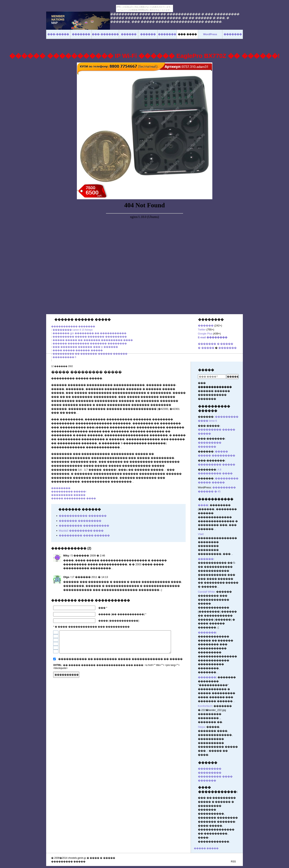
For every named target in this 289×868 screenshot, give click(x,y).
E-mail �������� (213, 337)
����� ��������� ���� (74, 498)
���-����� (58, 34)
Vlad (200, 534)
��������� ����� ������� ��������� (90, 337)
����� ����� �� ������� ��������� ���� (93, 340)
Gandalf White (206, 592)
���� (203, 505)
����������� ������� (73, 326)
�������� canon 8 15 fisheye (73, 330)
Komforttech (205, 706)
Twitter (202, 330)
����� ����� (206, 848)
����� (206, 370)
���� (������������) (119, 621)
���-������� (105, 34)
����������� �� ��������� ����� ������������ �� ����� (120, 659)
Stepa (201, 727)
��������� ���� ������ (84, 535)
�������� (61, 488)
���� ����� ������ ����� (78, 350)
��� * (103, 608)
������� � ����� (216, 344)
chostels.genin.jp (77, 858)
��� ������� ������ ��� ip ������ (85, 347)
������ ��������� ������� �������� (90, 344)
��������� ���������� (84, 526)
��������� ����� (68, 495)
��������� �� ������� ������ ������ (90, 354)
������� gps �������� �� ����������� (90, 333)
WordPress (210, 34)
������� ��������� (80, 521)
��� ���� (187, 34)
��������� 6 (64, 357)
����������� (216, 499)
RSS (233, 862)
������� (227, 348)
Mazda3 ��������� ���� (81, 531)
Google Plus (205, 334)
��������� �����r (69, 492)
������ (206, 326)
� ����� (206, 348)
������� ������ (184, 674)
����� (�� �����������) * (122, 614)
